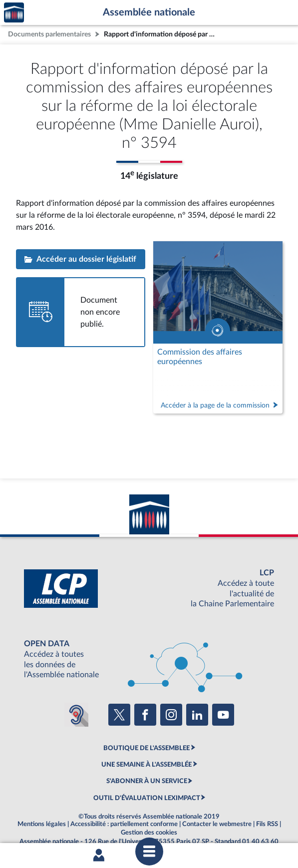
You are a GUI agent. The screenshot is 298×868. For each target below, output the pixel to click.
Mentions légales (42, 824)
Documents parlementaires (49, 34)
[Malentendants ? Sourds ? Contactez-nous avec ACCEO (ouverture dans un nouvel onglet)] (76, 715)
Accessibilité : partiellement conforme (124, 824)
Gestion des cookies (149, 833)
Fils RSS (267, 824)
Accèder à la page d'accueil (14, 13)
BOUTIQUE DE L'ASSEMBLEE (147, 748)
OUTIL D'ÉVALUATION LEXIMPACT (147, 798)
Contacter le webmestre (217, 824)
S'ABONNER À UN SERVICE (147, 781)
